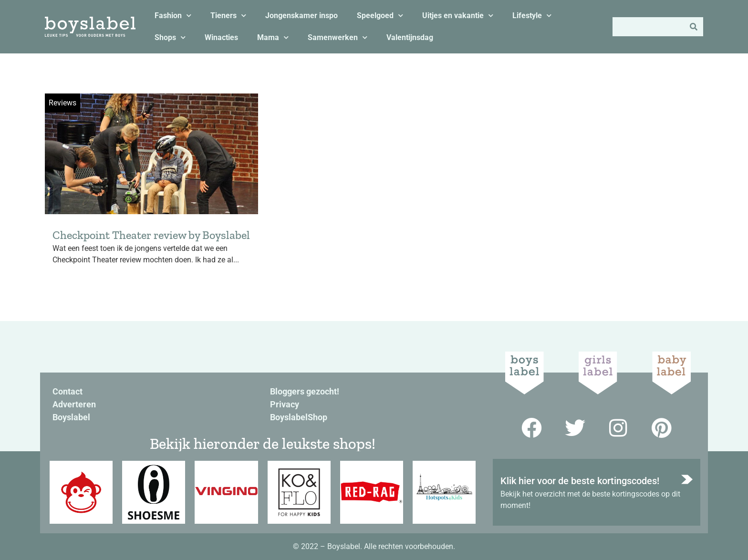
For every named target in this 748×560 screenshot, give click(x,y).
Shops (170, 37)
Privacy (285, 404)
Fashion (173, 16)
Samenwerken (338, 37)
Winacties (221, 37)
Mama (273, 37)
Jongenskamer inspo (301, 16)
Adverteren (74, 404)
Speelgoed (380, 16)
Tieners (228, 16)
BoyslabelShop (299, 417)
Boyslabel (71, 417)
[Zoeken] (694, 27)
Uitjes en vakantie (458, 16)
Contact (68, 391)
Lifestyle (532, 16)
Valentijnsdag (410, 37)
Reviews (62, 103)
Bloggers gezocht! (305, 391)
